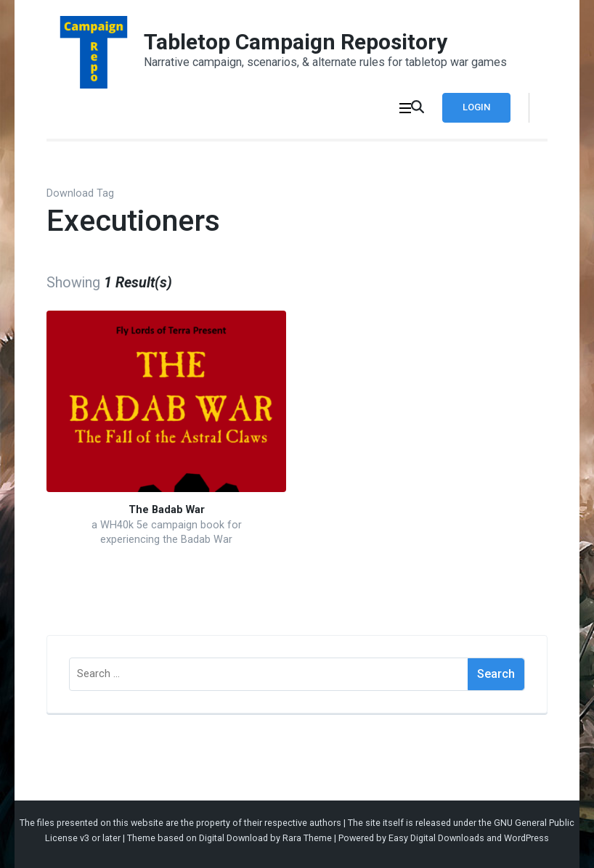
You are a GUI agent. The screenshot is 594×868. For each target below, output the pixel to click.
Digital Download (233, 838)
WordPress (526, 838)
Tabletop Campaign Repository (296, 42)
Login (476, 107)
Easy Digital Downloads (436, 838)
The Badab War (167, 510)
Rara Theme (307, 838)
